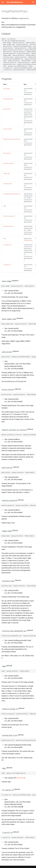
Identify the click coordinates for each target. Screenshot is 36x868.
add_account (7, 109)
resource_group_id (9, 216)
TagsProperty (28, 240)
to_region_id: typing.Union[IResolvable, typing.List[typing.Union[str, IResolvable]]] (19, 795)
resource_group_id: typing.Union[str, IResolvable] (19, 714)
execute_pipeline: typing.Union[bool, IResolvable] (19, 505)
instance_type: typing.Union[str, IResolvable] (19, 586)
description (7, 153)
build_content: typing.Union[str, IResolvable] (19, 394)
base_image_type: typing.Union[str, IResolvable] (19, 324)
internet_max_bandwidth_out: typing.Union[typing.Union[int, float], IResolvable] (19, 636)
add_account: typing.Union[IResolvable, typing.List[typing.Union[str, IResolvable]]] (19, 357)
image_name (6, 173)
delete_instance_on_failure (12, 139)
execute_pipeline (9, 163)
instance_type (8, 184)
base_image (7, 89)
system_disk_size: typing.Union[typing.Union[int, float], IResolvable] (19, 740)
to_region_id (7, 245)
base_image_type (8, 99)
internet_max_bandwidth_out (12, 194)
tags (5, 238)
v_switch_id (7, 265)
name (5, 206)
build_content (8, 129)
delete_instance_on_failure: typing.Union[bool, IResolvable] (19, 435)
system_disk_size (8, 226)
